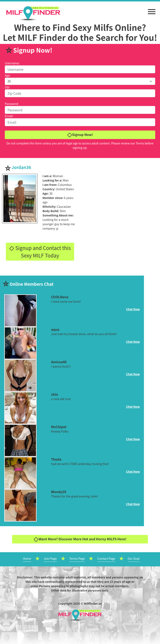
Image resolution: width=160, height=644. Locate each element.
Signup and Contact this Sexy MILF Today (40, 252)
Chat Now (133, 309)
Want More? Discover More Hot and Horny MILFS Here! (80, 539)
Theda (56, 459)
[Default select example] (80, 81)
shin (54, 394)
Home (27, 558)
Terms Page (77, 558)
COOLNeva (60, 297)
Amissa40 (59, 362)
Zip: (7, 87)
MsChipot (59, 427)
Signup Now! (80, 135)
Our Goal (134, 558)
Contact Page (106, 558)
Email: (9, 116)
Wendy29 (59, 492)
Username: (12, 63)
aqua (55, 329)
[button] (152, 10)
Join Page (50, 558)
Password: (12, 104)
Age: (8, 75)
